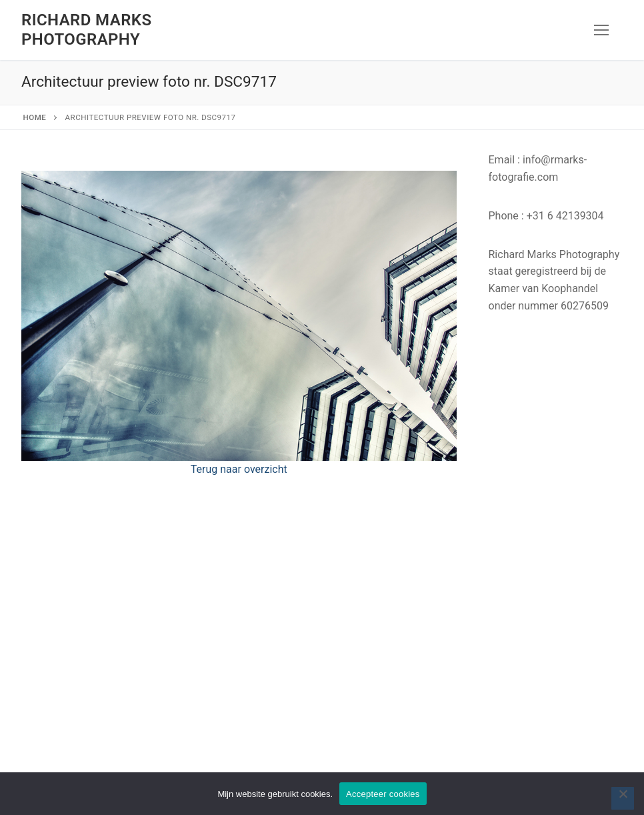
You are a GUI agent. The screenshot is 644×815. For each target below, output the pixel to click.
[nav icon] (601, 30)
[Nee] (623, 798)
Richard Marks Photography (86, 30)
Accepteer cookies (383, 794)
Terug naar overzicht (239, 469)
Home (35, 117)
